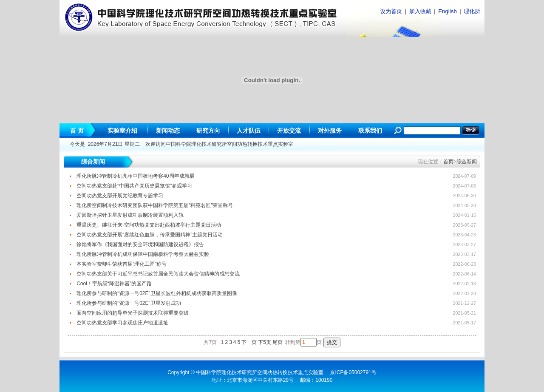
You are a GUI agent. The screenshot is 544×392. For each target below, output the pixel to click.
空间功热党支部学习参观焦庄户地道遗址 (122, 323)
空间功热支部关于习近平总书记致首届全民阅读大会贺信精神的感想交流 (158, 274)
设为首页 (391, 11)
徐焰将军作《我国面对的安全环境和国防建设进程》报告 (140, 244)
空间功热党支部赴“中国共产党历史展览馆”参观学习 (134, 186)
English (448, 11)
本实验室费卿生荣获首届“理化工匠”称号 (122, 264)
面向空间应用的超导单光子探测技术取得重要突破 (133, 313)
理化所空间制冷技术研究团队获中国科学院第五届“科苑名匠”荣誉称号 (155, 205)
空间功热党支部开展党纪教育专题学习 (120, 196)
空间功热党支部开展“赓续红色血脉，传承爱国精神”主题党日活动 (150, 235)
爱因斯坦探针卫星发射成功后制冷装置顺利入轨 (130, 215)
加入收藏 (420, 11)
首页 (448, 162)
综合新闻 (467, 162)
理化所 (472, 11)
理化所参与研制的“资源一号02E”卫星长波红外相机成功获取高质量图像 (157, 293)
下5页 (265, 342)
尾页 (278, 342)
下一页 (249, 342)
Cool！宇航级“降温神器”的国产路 (114, 284)
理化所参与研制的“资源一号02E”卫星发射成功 (129, 303)
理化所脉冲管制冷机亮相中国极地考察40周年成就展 (135, 176)
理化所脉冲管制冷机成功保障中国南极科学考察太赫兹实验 (143, 254)
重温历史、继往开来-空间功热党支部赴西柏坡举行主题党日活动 (149, 225)
